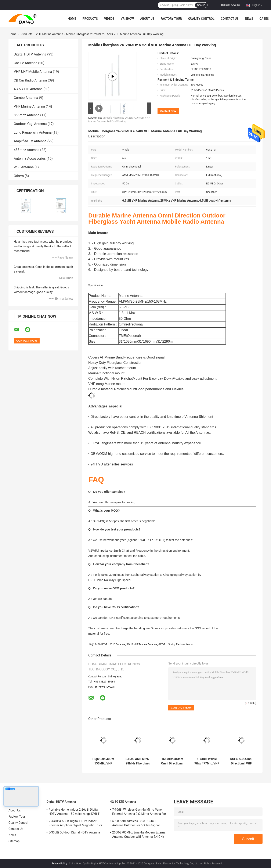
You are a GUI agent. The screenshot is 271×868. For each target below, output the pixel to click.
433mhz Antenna (27, 150)
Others (19, 176)
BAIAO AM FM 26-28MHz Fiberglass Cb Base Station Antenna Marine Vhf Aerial (138, 761)
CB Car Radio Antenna (30, 80)
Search (201, 5)
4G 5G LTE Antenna (28, 89)
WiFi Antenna (24, 167)
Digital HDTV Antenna (30, 54)
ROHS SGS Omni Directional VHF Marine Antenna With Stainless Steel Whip (241, 761)
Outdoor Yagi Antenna (30, 124)
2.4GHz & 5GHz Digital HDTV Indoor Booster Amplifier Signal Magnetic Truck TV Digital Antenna (76, 824)
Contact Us (230, 19)
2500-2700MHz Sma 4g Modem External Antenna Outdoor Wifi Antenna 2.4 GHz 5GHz (139, 835)
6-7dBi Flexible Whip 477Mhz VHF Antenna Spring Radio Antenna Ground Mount (207, 761)
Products (90, 19)
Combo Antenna (26, 98)
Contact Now (168, 111)
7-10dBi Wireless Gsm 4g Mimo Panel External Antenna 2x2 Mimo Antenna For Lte (139, 812)
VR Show (127, 19)
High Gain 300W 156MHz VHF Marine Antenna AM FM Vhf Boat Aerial (103, 761)
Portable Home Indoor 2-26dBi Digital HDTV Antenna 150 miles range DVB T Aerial (74, 812)
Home (72, 19)
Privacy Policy (59, 864)
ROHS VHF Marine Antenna (142, 644)
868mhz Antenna (27, 115)
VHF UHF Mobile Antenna (33, 72)
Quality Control (201, 19)
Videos (109, 19)
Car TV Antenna (26, 63)
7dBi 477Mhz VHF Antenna (110, 644)
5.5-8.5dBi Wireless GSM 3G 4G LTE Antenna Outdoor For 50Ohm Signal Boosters (136, 824)
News (249, 19)
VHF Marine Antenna (49, 34)
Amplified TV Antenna (30, 141)
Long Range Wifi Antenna (33, 132)
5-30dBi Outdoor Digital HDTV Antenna (74, 832)
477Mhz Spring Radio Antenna (175, 644)
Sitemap (14, 841)
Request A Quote (231, 5)
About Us (147, 19)
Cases (264, 19)
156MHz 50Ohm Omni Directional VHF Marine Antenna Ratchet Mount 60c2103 (172, 761)
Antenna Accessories (30, 159)
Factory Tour (171, 19)
